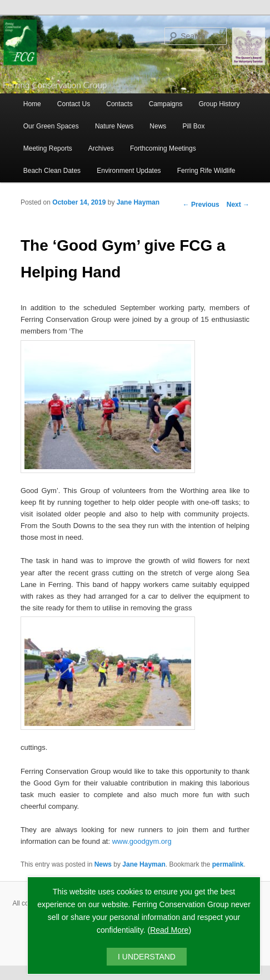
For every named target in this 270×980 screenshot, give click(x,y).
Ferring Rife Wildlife (206, 171)
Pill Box (193, 126)
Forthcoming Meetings (163, 148)
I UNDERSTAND (147, 957)
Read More (169, 930)
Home (32, 104)
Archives (101, 148)
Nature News (114, 126)
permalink (228, 864)
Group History (219, 104)
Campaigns (166, 104)
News (158, 126)
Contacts (119, 104)
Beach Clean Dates (52, 171)
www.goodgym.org (142, 841)
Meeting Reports (48, 148)
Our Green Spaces (51, 126)
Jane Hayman (138, 202)
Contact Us (74, 104)
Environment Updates (129, 171)
